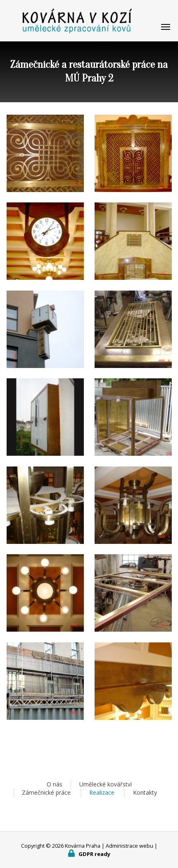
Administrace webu (129, 846)
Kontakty (145, 792)
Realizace (102, 792)
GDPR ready (94, 854)
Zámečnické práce (46, 792)
